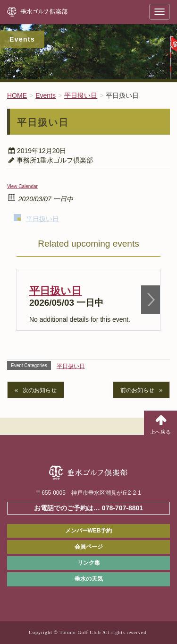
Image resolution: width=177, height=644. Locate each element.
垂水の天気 (89, 579)
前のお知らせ (137, 390)
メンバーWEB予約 (89, 531)
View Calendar (22, 186)
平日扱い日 (42, 219)
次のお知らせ (40, 390)
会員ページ (89, 547)
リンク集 (89, 563)
